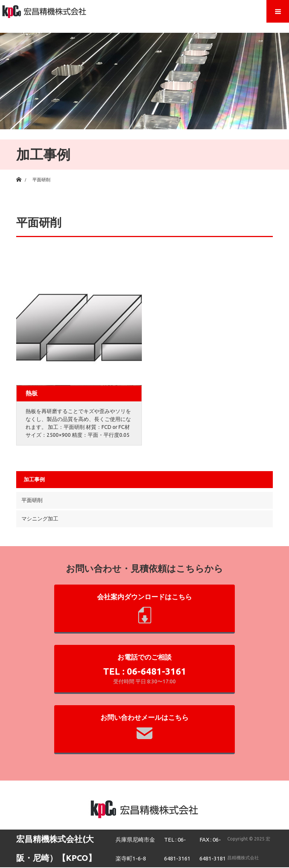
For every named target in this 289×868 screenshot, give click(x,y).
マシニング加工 (40, 519)
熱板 (32, 393)
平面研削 (32, 500)
